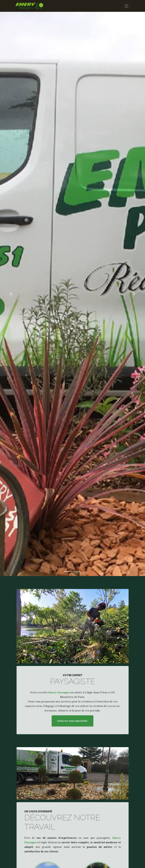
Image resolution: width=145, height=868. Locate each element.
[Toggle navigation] (126, 6)
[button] (11, 294)
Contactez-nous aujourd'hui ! (72, 721)
